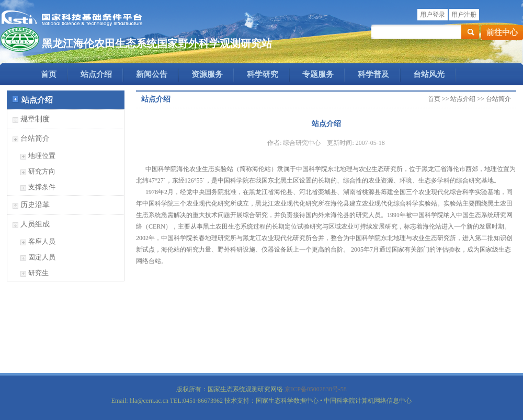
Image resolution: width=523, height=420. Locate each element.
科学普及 (373, 74)
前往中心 (502, 32)
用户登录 (433, 15)
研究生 (38, 273)
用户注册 (464, 15)
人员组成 (35, 224)
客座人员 (42, 241)
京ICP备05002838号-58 (316, 389)
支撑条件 (42, 187)
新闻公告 (152, 74)
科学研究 (263, 74)
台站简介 (35, 138)
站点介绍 (96, 74)
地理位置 (42, 156)
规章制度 (35, 119)
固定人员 (42, 257)
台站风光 (429, 74)
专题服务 (318, 74)
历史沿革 (35, 205)
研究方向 (42, 171)
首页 (49, 74)
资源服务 (207, 74)
